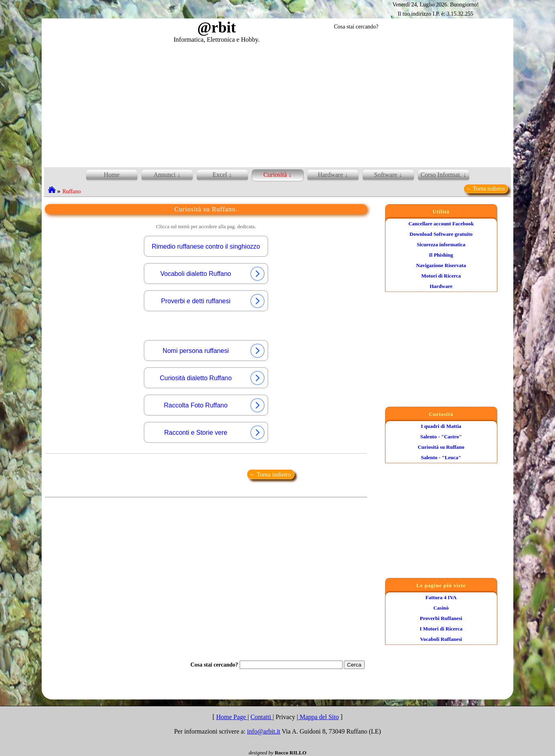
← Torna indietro (486, 189)
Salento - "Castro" (441, 437)
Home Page (232, 717)
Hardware (441, 286)
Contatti (262, 717)
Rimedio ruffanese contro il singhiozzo (206, 246)
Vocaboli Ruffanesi (441, 639)
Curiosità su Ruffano (441, 447)
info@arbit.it (264, 731)
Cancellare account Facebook (441, 224)
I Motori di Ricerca (441, 629)
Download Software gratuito (441, 234)
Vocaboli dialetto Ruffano (213, 274)
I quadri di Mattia (441, 426)
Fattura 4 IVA (441, 597)
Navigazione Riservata (441, 265)
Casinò (441, 608)
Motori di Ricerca (441, 276)
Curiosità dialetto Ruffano (213, 378)
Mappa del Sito (319, 717)
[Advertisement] (278, 104)
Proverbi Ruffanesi (441, 618)
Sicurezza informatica (441, 244)
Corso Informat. (441, 175)
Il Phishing (441, 255)
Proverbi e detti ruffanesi (213, 301)
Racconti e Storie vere (215, 433)
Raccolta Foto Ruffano (215, 405)
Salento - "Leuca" (441, 457)
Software (386, 175)
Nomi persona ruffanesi (214, 351)
